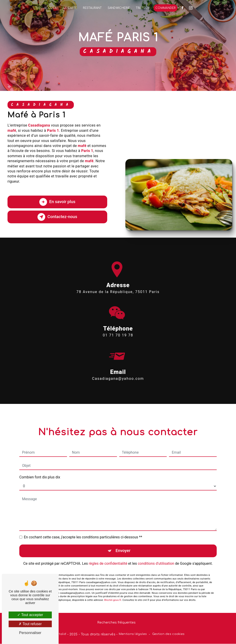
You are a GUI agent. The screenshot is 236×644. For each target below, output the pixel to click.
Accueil (51, 8)
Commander (165, 8)
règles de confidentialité (108, 557)
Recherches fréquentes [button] (116, 623)
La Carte (70, 8)
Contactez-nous (57, 217)
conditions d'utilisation (156, 557)
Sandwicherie (119, 8)
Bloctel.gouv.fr (113, 594)
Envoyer (123, 544)
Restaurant (92, 8)
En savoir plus (57, 202)
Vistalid (60, 634)
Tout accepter (30, 615)
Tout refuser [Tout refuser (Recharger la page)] (30, 624)
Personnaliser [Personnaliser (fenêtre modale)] (30, 633)
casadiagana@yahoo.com (118, 372)
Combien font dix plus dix (40, 471)
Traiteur (143, 8)
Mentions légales (133, 634)
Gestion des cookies (168, 634)
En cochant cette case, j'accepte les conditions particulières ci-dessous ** (83, 531)
